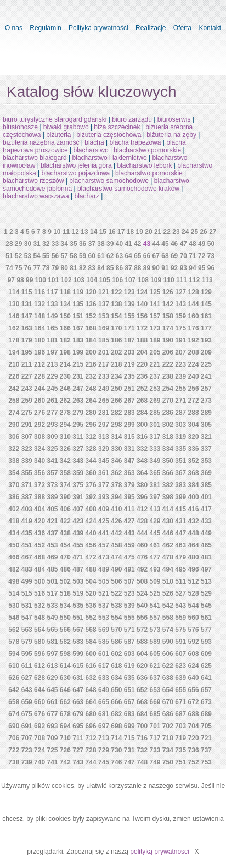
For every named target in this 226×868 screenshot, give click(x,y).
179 (27, 340)
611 (27, 666)
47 (183, 244)
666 (116, 702)
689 (206, 714)
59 (83, 256)
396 (142, 497)
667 (129, 702)
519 (78, 593)
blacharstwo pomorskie (147, 150)
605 (155, 654)
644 (39, 690)
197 (52, 352)
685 (155, 714)
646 (65, 690)
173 (155, 328)
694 (65, 726)
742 (65, 762)
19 (140, 232)
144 (194, 304)
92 (174, 268)
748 (142, 762)
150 (65, 316)
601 (104, 654)
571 (129, 630)
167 (78, 328)
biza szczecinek (117, 127)
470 (65, 557)
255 (180, 389)
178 (14, 340)
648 (91, 690)
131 (27, 304)
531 (27, 606)
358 (65, 473)
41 (128, 244)
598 (65, 654)
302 (168, 425)
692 (39, 726)
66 (147, 256)
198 (65, 352)
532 (39, 606)
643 (27, 690)
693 (52, 726)
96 (211, 268)
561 (206, 618)
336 (194, 449)
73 (211, 256)
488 (91, 569)
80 (64, 268)
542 (168, 606)
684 (142, 714)
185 (104, 340)
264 (91, 401)
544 (194, 606)
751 (180, 762)
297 (104, 425)
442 (116, 533)
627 (27, 678)
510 (168, 581)
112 (194, 280)
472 (91, 557)
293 (52, 425)
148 (39, 316)
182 (65, 340)
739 (27, 762)
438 (65, 533)
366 (168, 473)
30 (28, 244)
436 (39, 533)
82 (83, 268)
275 (27, 413)
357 (52, 473)
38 (101, 244)
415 (180, 509)
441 (104, 533)
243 (27, 389)
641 (206, 678)
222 (168, 364)
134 (65, 304)
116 (39, 292)
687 (180, 714)
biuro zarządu (132, 119)
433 (206, 521)
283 (129, 413)
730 (116, 750)
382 (168, 485)
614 (65, 666)
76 (28, 268)
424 (91, 521)
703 (180, 726)
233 (104, 376)
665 (104, 702)
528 (194, 593)
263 (78, 401)
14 (94, 232)
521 (104, 593)
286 (168, 413)
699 (129, 726)
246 (65, 389)
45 (165, 244)
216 (91, 364)
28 (9, 244)
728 (91, 750)
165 (52, 328)
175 (180, 328)
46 (174, 244)
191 (180, 340)
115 (27, 292)
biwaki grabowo (66, 127)
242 (14, 389)
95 (202, 268)
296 (91, 425)
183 (78, 340)
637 (155, 678)
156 (142, 316)
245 (52, 389)
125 (155, 292)
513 (206, 581)
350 (168, 461)
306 (14, 437)
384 (194, 485)
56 (55, 256)
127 (180, 292)
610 (14, 666)
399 (180, 497)
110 (169, 280)
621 (155, 666)
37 (92, 244)
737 (206, 750)
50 (211, 244)
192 (194, 340)
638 (168, 678)
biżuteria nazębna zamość (41, 142)
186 (116, 340)
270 (168, 401)
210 (14, 364)
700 (142, 726)
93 (183, 268)
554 (116, 618)
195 (27, 352)
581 (52, 642)
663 (78, 702)
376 (91, 485)
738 (14, 762)
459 (129, 545)
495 (180, 569)
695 (78, 726)
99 (29, 280)
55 (46, 256)
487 (78, 569)
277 (52, 413)
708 (39, 738)
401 (206, 497)
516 (39, 593)
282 (116, 413)
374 (65, 485)
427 (129, 521)
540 (142, 606)
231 (78, 376)
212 (39, 364)
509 (155, 581)
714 (116, 738)
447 (180, 533)
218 (116, 364)
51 (9, 256)
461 (155, 545)
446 (168, 533)
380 (142, 485)
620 (142, 666)
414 (168, 509)
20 (148, 232)
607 (180, 654)
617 (104, 666)
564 (39, 630)
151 (78, 316)
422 (65, 521)
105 (105, 280)
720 (194, 738)
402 (14, 509)
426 (116, 521)
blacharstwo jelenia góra (76, 165)
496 (194, 569)
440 (91, 533)
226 (14, 376)
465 (206, 545)
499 (27, 581)
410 (116, 509)
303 (180, 425)
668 (142, 702)
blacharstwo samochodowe (109, 181)
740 (39, 762)
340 (39, 461)
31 (36, 244)
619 (129, 666)
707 (27, 738)
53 (28, 256)
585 (104, 642)
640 (194, 678)
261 (52, 401)
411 (129, 509)
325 (52, 449)
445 (155, 533)
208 (194, 352)
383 (180, 485)
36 (83, 244)
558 (168, 618)
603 (129, 654)
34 (64, 244)
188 (142, 340)
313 (104, 437)
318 (168, 437)
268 (142, 401)
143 (180, 304)
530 (14, 606)
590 (168, 642)
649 (104, 690)
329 (104, 449)
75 (18, 268)
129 (206, 292)
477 (155, 557)
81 (73, 268)
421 (52, 521)
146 (14, 316)
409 (104, 509)
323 (27, 449)
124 (142, 292)
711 (78, 738)
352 (194, 461)
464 (194, 545)
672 (194, 702)
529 (206, 593)
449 (206, 533)
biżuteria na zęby (171, 135)
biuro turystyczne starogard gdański (55, 119)
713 (104, 738)
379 (129, 485)
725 (52, 750)
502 (65, 581)
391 (78, 497)
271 (180, 401)
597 (52, 654)
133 (52, 304)
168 (91, 328)
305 (206, 425)
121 (104, 292)
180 (39, 340)
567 (78, 630)
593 (206, 642)
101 (53, 280)
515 (27, 593)
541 (155, 606)
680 (91, 714)
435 (27, 533)
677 (52, 714)
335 (180, 449)
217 (104, 364)
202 (116, 352)
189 (155, 340)
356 (39, 473)
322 (14, 449)
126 (168, 292)
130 (14, 304)
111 (182, 280)
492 (142, 569)
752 (194, 762)
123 (129, 292)
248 (91, 389)
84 (101, 268)
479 (180, 557)
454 (65, 545)
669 (155, 702)
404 (39, 509)
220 (142, 364)
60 (92, 256)
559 (180, 618)
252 (142, 389)
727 (78, 750)
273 (206, 401)
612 (39, 666)
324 (39, 449)
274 (14, 413)
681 (104, 714)
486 (65, 569)
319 (180, 437)
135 (78, 304)
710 (65, 738)
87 (128, 268)
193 (206, 340)
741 (52, 762)
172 (142, 328)
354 (14, 473)
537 (104, 606)
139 (129, 304)
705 (206, 726)
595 (27, 654)
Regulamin (45, 28)
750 (168, 762)
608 (194, 654)
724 (39, 750)
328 (91, 449)
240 (194, 376)
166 (65, 328)
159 (180, 316)
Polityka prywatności (98, 28)
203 (129, 352)
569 (104, 630)
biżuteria (58, 135)
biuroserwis (174, 119)
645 (52, 690)
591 (180, 642)
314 (116, 437)
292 (39, 425)
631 (78, 678)
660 (39, 702)
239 (180, 376)
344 (91, 461)
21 (158, 232)
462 (168, 545)
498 (14, 581)
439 (78, 533)
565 (52, 630)
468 (39, 557)
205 (155, 352)
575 (180, 630)
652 (142, 690)
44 (156, 244)
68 (165, 256)
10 (57, 232)
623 (180, 666)
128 (194, 292)
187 (129, 340)
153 (104, 316)
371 (27, 485)
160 (194, 316)
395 (129, 497)
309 (52, 437)
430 (168, 521)
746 (116, 762)
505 (104, 581)
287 (180, 413)
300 (142, 425)
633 (104, 678)
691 (27, 726)
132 (39, 304)
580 (39, 642)
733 (155, 750)
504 (91, 581)
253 (155, 389)
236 (142, 376)
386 (14, 497)
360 (91, 473)
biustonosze (20, 127)
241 (206, 376)
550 (65, 618)
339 (27, 461)
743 (78, 762)
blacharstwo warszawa (36, 196)
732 (142, 750)
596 (39, 654)
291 (27, 425)
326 (65, 449)
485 (52, 569)
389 (52, 497)
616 (91, 666)
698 (116, 726)
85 (110, 268)
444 (142, 533)
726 (65, 750)
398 (168, 497)
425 (104, 521)
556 (142, 618)
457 (104, 545)
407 (78, 509)
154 (116, 316)
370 (14, 485)
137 (104, 304)
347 (129, 461)
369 (206, 473)
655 (180, 690)
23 (176, 232)
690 (14, 726)
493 (155, 569)
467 (27, 557)
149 (52, 316)
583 (78, 642)
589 (155, 642)
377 (104, 485)
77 (36, 268)
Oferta (182, 28)
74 (9, 268)
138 (116, 304)
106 (117, 280)
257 (206, 389)
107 (130, 280)
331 (129, 449)
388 (39, 497)
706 (14, 738)
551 (78, 618)
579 (27, 642)
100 (41, 280)
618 (116, 666)
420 (39, 521)
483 (27, 569)
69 (174, 256)
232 (91, 376)
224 (194, 364)
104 (92, 280)
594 (14, 654)
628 (39, 678)
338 (14, 461)
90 (156, 268)
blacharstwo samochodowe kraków (128, 189)
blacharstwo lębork (144, 165)
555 (129, 618)
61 (101, 256)
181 (52, 340)
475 (129, 557)
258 (14, 401)
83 (92, 268)
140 (142, 304)
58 (73, 256)
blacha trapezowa (135, 142)
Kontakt (210, 28)
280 (91, 413)
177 (206, 328)
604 (142, 654)
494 (168, 569)
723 (27, 750)
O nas (14, 28)
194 (14, 352)
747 (129, 762)
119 (78, 292)
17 (121, 232)
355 (27, 473)
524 (142, 593)
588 (142, 642)
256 (194, 389)
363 (129, 473)
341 (52, 461)
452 (39, 545)
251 (129, 389)
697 (104, 726)
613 (52, 666)
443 (129, 533)
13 (84, 232)
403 (27, 509)
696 (91, 726)
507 (129, 581)
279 (78, 413)
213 (52, 364)
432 (194, 521)
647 (78, 690)
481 (206, 557)
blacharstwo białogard (35, 158)
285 (155, 413)
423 (78, 521)
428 (142, 521)
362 (116, 473)
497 (206, 569)
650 (116, 690)
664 (91, 702)
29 (18, 244)
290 (14, 425)
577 (206, 630)
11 (66, 232)
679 (78, 714)
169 (104, 328)
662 (65, 702)
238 (168, 376)
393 (104, 497)
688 (194, 714)
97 (11, 280)
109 (156, 280)
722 (14, 750)
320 (194, 437)
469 (52, 557)
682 (116, 714)
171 (129, 328)
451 (27, 545)
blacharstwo (91, 150)
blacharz (87, 196)
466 (14, 557)
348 (142, 461)
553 (104, 618)
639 (180, 678)
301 (155, 425)
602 (116, 654)
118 (65, 292)
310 (65, 437)
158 (168, 316)
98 (20, 280)
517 (52, 593)
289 (206, 413)
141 (155, 304)
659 (27, 702)
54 (36, 256)
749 (155, 762)
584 (91, 642)
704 (194, 726)
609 (206, 654)
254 (168, 389)
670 (168, 702)
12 (75, 232)
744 (91, 762)
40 (119, 244)
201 (104, 352)
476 (142, 557)
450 (14, 545)
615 (78, 666)
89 (147, 268)
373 (52, 485)
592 (194, 642)
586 (116, 642)
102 (66, 280)
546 (14, 618)
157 (155, 316)
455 (78, 545)
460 (142, 545)
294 (65, 425)
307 (27, 437)
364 (142, 473)
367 (180, 473)
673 (206, 702)
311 (78, 437)
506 (116, 581)
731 (129, 750)
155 (129, 316)
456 (91, 545)
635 (129, 678)
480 (194, 557)
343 (78, 461)
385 (206, 485)
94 (192, 268)
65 (137, 256)
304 (194, 425)
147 (27, 316)
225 (206, 364)
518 (65, 593)
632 (91, 678)
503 (78, 581)
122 (116, 292)
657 (206, 690)
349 (155, 461)
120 (91, 292)
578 (14, 642)
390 (65, 497)
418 (14, 521)
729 (104, 750)
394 (116, 497)
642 (14, 690)
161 (206, 316)
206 (168, 352)
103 (79, 280)
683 (129, 714)
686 (168, 714)
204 (142, 352)
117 (52, 292)
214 (65, 364)
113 (207, 280)
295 (78, 425)
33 (55, 244)
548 (39, 618)
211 (27, 364)
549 (52, 618)
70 (183, 256)
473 (104, 557)
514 (14, 593)
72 (202, 256)
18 (130, 232)
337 (206, 449)
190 (168, 340)
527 (180, 593)
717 (155, 738)
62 (110, 256)
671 (180, 702)
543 (180, 606)
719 (180, 738)
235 (129, 376)
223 (180, 364)
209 (206, 352)
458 (116, 545)
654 (168, 690)
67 (156, 256)
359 (78, 473)
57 (64, 256)
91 (165, 268)
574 (168, 630)
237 (155, 376)
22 (167, 232)
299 (129, 425)
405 (52, 509)
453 (52, 545)
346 (116, 461)
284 (142, 413)
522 (116, 593)
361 (104, 473)
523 (129, 593)
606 (168, 654)
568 (91, 630)
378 (116, 485)
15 (103, 232)
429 (155, 521)
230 (65, 376)
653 (155, 690)
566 (65, 630)
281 (104, 413)
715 (129, 738)
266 (116, 401)
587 (129, 642)
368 (194, 473)
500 (39, 581)
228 (39, 376)
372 (39, 485)
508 (142, 581)
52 (18, 256)
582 (65, 642)
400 (194, 497)
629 (52, 678)
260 (39, 401)
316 (142, 437)
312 (91, 437)
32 (46, 244)
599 (78, 654)
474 (116, 557)
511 (180, 581)
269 (155, 401)
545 (206, 606)
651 (129, 690)
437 (52, 533)
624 (194, 666)
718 (168, 738)
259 (27, 401)
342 (65, 461)
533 (52, 606)
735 (180, 750)
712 (91, 738)
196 (39, 352)
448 (194, 533)
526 (168, 593)
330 (116, 449)
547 (27, 618)
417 (206, 509)
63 (119, 256)
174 (168, 328)
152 (91, 316)
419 (27, 521)
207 (180, 352)
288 (194, 413)
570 (116, 630)
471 (78, 557)
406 (65, 509)
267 (129, 401)
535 (78, 606)
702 (168, 726)
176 (194, 328)
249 (104, 389)
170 (116, 328)
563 (27, 630)
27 (213, 232)
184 (91, 340)
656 (194, 690)
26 (203, 232)
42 (137, 244)
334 (168, 449)
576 (194, 630)
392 (91, 497)
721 (206, 738)
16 (112, 232)
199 (78, 352)
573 (155, 630)
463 (180, 545)
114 (14, 292)
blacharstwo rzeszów (33, 181)
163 (27, 328)
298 (116, 425)
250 (116, 389)
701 (155, 726)
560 (194, 618)
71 (192, 256)
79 (55, 268)
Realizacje (151, 28)
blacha (94, 142)
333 (155, 449)
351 (180, 461)
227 (27, 376)
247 (78, 389)
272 (194, 401)
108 (143, 280)
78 (46, 268)
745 (104, 762)
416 (194, 509)
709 (52, 738)
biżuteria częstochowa (109, 135)
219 (129, 364)
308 (39, 437)
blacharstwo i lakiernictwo (110, 158)
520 (91, 593)
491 (129, 569)
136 (91, 304)
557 (155, 618)
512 (194, 581)
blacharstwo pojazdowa (76, 173)
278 (65, 413)
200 (91, 352)
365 (155, 473)
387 (27, 497)
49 (202, 244)
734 (168, 750)
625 (206, 666)
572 (142, 630)
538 (116, 606)
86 (119, 268)
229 (52, 376)
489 (104, 569)
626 (14, 678)
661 (52, 702)
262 (65, 401)
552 (91, 618)
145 (206, 304)
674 (14, 714)
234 (116, 376)
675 (27, 714)
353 (206, 461)
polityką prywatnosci (159, 852)
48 (192, 244)
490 (116, 569)
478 (168, 557)
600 (91, 654)
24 (185, 232)
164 (39, 328)
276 (39, 413)
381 (155, 485)
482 (14, 569)
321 (206, 437)
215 (78, 364)
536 (91, 606)
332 (142, 449)
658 (14, 702)
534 (65, 606)
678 (65, 714)
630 (65, 678)
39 (110, 244)
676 (39, 714)
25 (194, 232)
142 (168, 304)
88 (137, 268)
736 (194, 750)
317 (155, 437)
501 (52, 581)
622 (168, 666)
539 (129, 606)
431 (180, 521)
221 (155, 364)
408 (91, 509)
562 (14, 630)
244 (39, 389)
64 (128, 256)
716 (142, 738)
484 (39, 569)
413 (155, 509)
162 (14, 328)
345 (104, 461)
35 (73, 244)
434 (14, 533)
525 (155, 593)
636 (142, 678)
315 (129, 437)
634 (116, 678)
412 (142, 509)
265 (104, 401)
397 (155, 497)
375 (78, 485)
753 (206, 762)
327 (78, 449)
